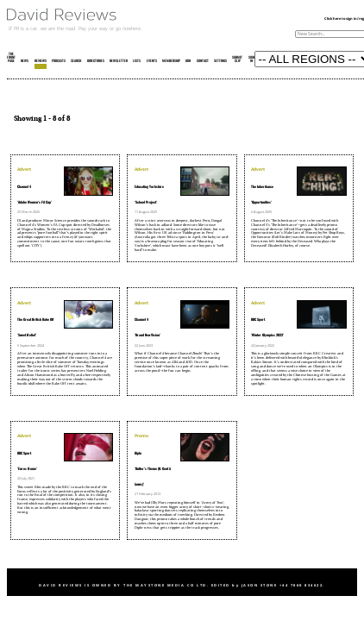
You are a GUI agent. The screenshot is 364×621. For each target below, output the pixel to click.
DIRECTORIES (96, 61)
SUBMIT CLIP (237, 60)
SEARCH (76, 61)
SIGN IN (251, 60)
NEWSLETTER (119, 61)
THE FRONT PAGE (11, 58)
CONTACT (203, 61)
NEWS (25, 61)
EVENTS (152, 61)
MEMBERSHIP (171, 61)
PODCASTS (59, 61)
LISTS (137, 61)
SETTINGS (220, 61)
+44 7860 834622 (301, 585)
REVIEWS (41, 61)
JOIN (188, 61)
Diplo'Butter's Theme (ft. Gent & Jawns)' (153, 469)
